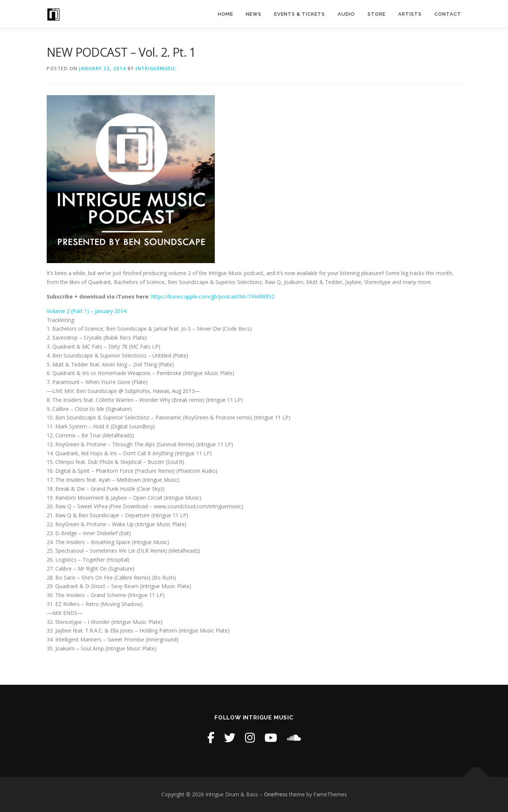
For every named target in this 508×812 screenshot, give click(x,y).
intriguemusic (156, 68)
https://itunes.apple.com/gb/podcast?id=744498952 (213, 296)
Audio (346, 14)
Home (225, 14)
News (254, 14)
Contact (448, 14)
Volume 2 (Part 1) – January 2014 (86, 311)
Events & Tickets (300, 14)
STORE (377, 14)
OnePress (276, 794)
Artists (410, 14)
